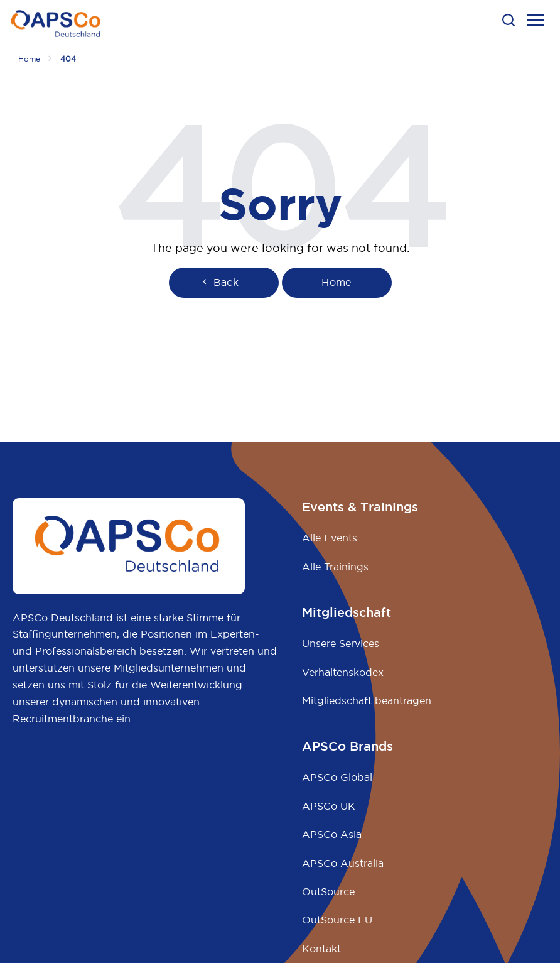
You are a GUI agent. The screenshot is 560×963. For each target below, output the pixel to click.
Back (219, 282)
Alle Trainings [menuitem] (335, 567)
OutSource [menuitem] (328, 891)
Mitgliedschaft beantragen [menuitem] (367, 700)
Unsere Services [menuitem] (341, 643)
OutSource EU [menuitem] (337, 920)
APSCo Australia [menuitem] (343, 863)
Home (29, 59)
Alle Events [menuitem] (330, 538)
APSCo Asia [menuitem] (332, 834)
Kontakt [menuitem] (321, 949)
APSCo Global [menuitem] (337, 777)
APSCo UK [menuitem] (329, 806)
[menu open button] (536, 22)
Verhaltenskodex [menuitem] (343, 672)
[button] (509, 20)
